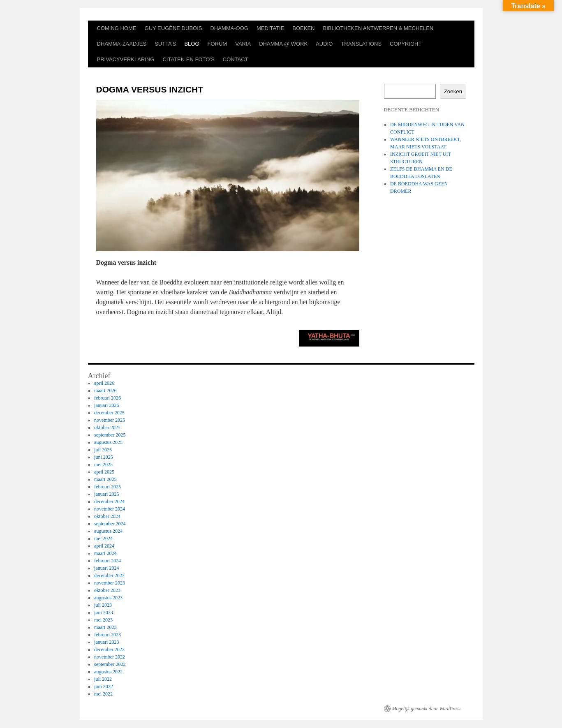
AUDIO (324, 44)
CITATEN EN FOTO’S (188, 59)
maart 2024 (105, 553)
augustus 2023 (108, 598)
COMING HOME (117, 28)
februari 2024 (108, 561)
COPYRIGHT (406, 44)
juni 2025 (104, 457)
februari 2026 (108, 398)
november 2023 (110, 583)
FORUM (217, 44)
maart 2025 (105, 479)
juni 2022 (104, 686)
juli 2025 (103, 450)
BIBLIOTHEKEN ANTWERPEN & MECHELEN (378, 28)
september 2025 (110, 435)
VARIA (243, 44)
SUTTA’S (165, 44)
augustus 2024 (108, 531)
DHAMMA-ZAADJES (122, 44)
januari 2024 (106, 568)
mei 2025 (103, 465)
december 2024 (109, 502)
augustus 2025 (108, 442)
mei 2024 (103, 538)
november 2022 (110, 657)
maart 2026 (105, 391)
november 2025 (110, 420)
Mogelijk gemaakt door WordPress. (427, 709)
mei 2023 (103, 620)
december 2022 (109, 649)
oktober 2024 (107, 516)
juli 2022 (103, 679)
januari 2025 (106, 494)
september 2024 (110, 524)
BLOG (192, 44)
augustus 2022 (108, 672)
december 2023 (109, 575)
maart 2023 (105, 627)
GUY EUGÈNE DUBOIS (173, 28)
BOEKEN (303, 28)
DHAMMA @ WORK (283, 44)
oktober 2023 (107, 590)
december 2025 (109, 413)
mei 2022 (103, 694)
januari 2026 (106, 405)
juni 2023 (104, 612)
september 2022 (110, 664)
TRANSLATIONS (361, 44)
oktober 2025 (107, 428)
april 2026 (104, 383)
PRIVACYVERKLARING (126, 59)
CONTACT (236, 59)
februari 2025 (108, 487)
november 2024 (110, 509)
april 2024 (104, 546)
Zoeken (453, 91)
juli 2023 (103, 605)
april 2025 (104, 472)
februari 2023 (108, 635)
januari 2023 (106, 642)
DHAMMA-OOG (229, 28)
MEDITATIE (270, 28)
